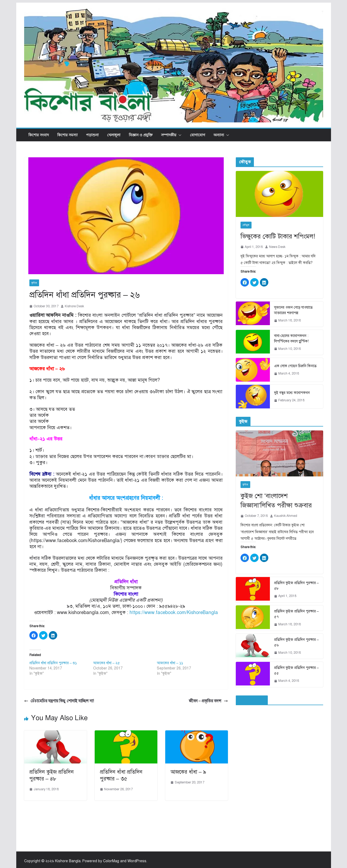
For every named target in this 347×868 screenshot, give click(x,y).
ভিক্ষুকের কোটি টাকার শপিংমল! (278, 236)
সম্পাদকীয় (169, 135)
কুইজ (34, 283)
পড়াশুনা (92, 135)
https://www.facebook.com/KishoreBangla (174, 612)
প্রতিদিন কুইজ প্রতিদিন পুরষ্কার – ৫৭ (297, 614)
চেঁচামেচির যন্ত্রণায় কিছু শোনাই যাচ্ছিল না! (59, 701)
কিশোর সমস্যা (67, 135)
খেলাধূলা (114, 135)
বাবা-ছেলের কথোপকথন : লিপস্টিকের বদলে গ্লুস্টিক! (291, 339)
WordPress (137, 861)
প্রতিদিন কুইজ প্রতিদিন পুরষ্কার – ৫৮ (297, 586)
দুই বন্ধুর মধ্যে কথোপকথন (292, 393)
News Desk (277, 247)
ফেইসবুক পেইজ (252, 700)
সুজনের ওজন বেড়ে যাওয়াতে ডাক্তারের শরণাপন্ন (293, 310)
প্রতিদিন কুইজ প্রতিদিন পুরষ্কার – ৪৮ (52, 775)
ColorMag (111, 861)
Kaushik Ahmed (286, 516)
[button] (179, 135)
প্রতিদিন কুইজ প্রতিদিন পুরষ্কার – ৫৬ (297, 642)
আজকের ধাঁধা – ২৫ (107, 663)
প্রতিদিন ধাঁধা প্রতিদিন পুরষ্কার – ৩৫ (121, 775)
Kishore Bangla (68, 861)
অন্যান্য (219, 135)
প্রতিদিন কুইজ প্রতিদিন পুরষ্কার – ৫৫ (297, 671)
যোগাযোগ (197, 135)
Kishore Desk (74, 306)
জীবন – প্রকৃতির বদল (208, 701)
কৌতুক (246, 225)
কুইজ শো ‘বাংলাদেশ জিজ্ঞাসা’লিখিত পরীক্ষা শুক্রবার (276, 501)
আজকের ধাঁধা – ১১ (170, 663)
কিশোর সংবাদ (39, 135)
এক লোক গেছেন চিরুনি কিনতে (295, 366)
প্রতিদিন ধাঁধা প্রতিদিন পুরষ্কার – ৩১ (53, 663)
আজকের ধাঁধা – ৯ (188, 772)
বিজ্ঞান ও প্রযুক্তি (141, 135)
